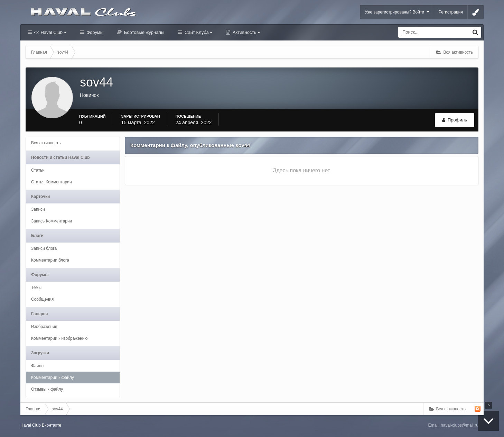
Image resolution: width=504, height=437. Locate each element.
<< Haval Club (50, 32)
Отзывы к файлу (47, 389)
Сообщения (42, 299)
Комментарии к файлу (53, 377)
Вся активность (46, 143)
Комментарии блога (50, 260)
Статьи (38, 170)
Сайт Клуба (198, 32)
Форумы (94, 32)
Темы (36, 288)
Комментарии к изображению (59, 338)
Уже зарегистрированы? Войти (397, 12)
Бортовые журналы (143, 32)
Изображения (44, 327)
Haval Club (31, 425)
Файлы (38, 366)
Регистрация (451, 12)
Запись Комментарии (52, 221)
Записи (38, 209)
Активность (246, 32)
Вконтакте (52, 425)
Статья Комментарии (52, 182)
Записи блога (44, 248)
